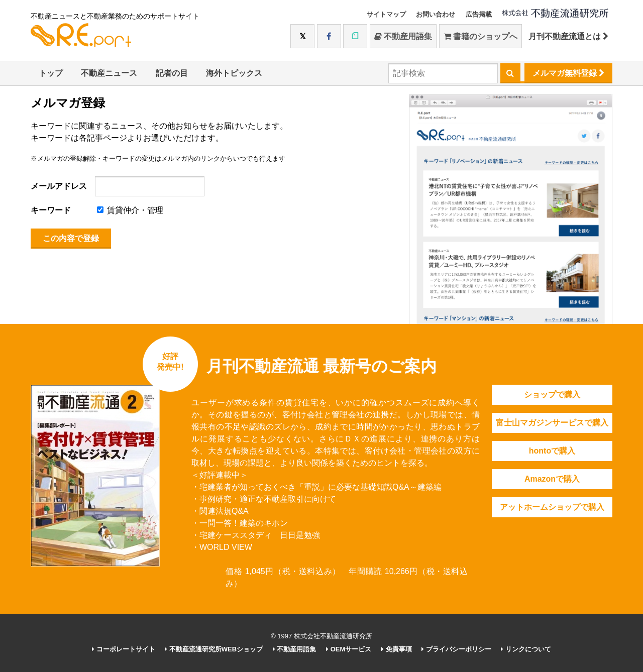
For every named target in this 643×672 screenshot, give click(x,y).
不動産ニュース (109, 73)
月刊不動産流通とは (568, 36)
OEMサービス (349, 649)
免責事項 (397, 649)
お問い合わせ (436, 14)
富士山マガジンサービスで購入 (552, 423)
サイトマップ (386, 14)
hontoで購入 (552, 451)
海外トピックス (234, 73)
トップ (51, 73)
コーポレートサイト (124, 649)
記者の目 (172, 73)
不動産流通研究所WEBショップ (214, 649)
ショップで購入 (552, 395)
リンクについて (526, 649)
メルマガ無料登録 (568, 73)
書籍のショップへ (480, 36)
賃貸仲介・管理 (130, 210)
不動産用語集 (403, 36)
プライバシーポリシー (456, 649)
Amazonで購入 (552, 479)
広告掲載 (479, 14)
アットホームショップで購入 (552, 507)
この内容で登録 (71, 238)
